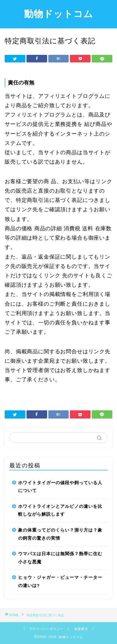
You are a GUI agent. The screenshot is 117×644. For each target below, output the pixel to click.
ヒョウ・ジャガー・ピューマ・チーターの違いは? (60, 582)
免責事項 (81, 629)
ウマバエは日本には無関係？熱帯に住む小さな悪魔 (60, 558)
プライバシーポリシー (46, 629)
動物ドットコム (59, 14)
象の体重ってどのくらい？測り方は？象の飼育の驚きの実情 (60, 534)
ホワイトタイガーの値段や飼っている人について (60, 487)
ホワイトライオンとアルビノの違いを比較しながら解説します (60, 510)
